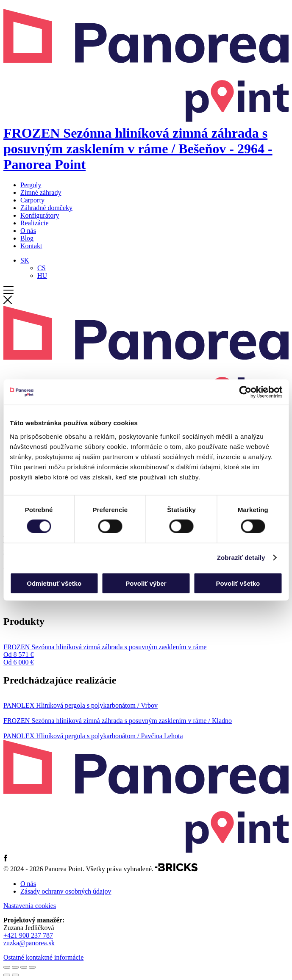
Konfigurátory (40, 215)
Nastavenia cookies (30, 906)
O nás (28, 231)
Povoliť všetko (238, 583)
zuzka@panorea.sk (29, 943)
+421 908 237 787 (28, 935)
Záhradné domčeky (46, 208)
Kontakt (31, 246)
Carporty (32, 200)
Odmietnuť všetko (54, 583)
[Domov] (146, 141)
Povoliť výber (146, 583)
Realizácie (35, 223)
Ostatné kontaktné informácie (43, 957)
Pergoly (31, 185)
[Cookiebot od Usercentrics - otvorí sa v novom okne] (245, 392)
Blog (27, 238)
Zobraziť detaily (241, 558)
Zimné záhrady (41, 192)
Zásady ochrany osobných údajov (66, 891)
